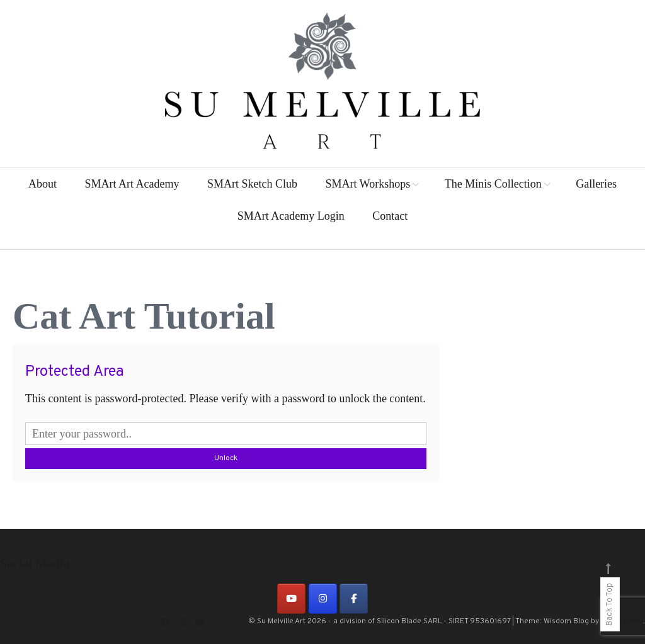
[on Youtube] (291, 599)
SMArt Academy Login (291, 216)
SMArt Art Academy (132, 184)
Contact (390, 216)
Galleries (596, 184)
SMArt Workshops (368, 184)
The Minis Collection (493, 184)
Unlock (226, 458)
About (43, 184)
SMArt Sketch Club (252, 184)
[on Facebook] (354, 599)
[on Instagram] (323, 599)
